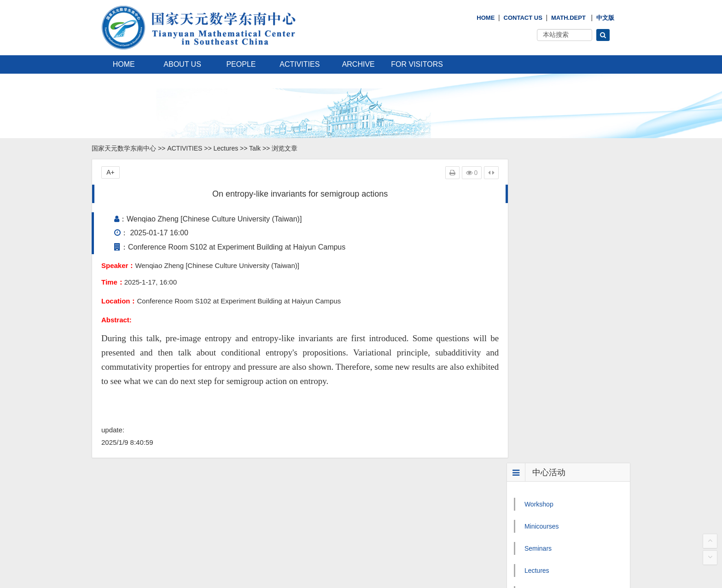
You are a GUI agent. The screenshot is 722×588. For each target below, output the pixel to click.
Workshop (539, 200)
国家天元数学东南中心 (124, 148)
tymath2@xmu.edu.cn (139, 515)
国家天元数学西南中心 (309, 544)
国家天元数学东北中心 (309, 515)
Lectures (226, 148)
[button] (603, 35)
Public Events (544, 333)
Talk (255, 148)
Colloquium (541, 289)
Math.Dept (568, 18)
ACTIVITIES (300, 64)
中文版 (605, 18)
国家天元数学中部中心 (309, 559)
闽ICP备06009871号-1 (157, 574)
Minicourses (542, 222)
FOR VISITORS (417, 64)
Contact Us (523, 18)
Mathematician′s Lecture (559, 311)
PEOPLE (241, 64)
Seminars (538, 245)
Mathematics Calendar (557, 355)
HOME (486, 18)
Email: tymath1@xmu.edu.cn (140, 500)
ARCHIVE (358, 64)
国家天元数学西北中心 (309, 530)
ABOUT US (182, 64)
